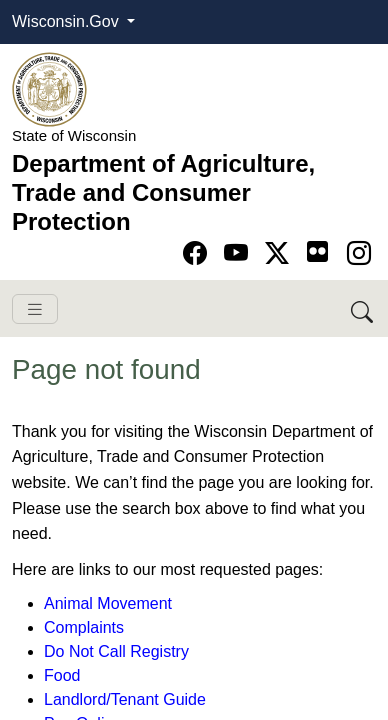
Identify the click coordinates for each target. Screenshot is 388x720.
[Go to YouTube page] (239, 253)
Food (62, 675)
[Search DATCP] (363, 308)
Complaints (84, 627)
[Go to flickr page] (317, 251)
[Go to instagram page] (359, 253)
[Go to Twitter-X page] (280, 253)
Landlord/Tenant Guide (125, 699)
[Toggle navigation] (35, 309)
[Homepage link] (49, 88)
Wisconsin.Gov (67, 21)
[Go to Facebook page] (198, 253)
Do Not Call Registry (116, 651)
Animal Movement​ (108, 603)
